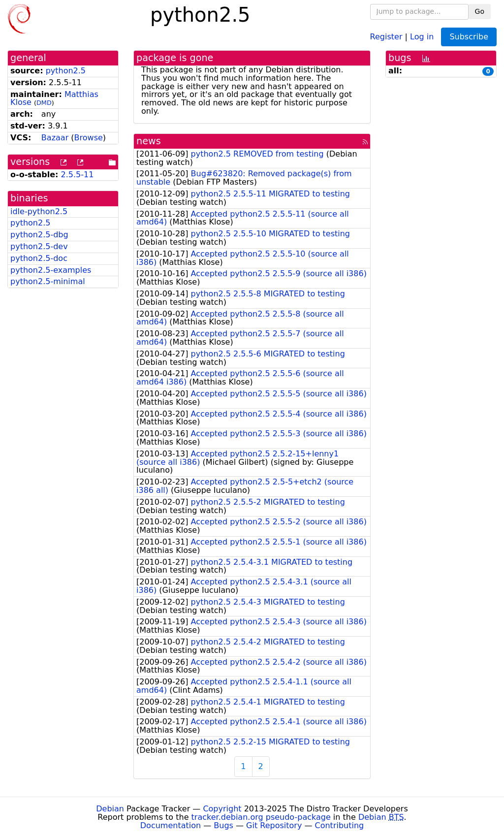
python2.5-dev (39, 246)
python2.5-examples (51, 270)
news (149, 141)
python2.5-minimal (48, 281)
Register (386, 36)
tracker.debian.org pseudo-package (261, 817)
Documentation (171, 825)
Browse (89, 138)
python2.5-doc (39, 258)
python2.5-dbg (39, 235)
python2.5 (66, 71)
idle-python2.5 (39, 211)
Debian (110, 809)
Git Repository (274, 825)
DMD (44, 103)
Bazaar (55, 138)
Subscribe (469, 37)
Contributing (340, 825)
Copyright (222, 809)
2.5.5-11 (78, 175)
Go (480, 11)
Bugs (223, 825)
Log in (422, 36)
